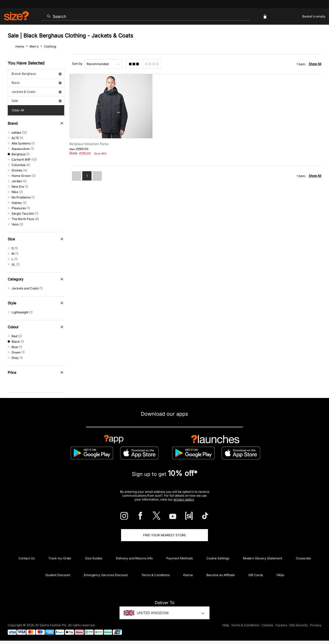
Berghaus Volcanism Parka (89, 144)
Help (226, 625)
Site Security (299, 625)
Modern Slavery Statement (263, 558)
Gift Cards (256, 575)
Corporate (303, 558)
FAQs (280, 575)
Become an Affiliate (221, 575)
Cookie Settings (218, 558)
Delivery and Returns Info (134, 558)
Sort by (77, 64)
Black (36, 83)
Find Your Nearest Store (164, 535)
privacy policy (184, 499)
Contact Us (27, 558)
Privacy (316, 625)
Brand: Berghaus (36, 74)
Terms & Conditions (156, 575)
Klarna (188, 575)
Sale (36, 101)
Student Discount (58, 575)
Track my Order (60, 558)
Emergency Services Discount (106, 575)
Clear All (18, 110)
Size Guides (94, 558)
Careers (281, 625)
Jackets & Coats (36, 92)
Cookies (267, 625)
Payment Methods (180, 558)
